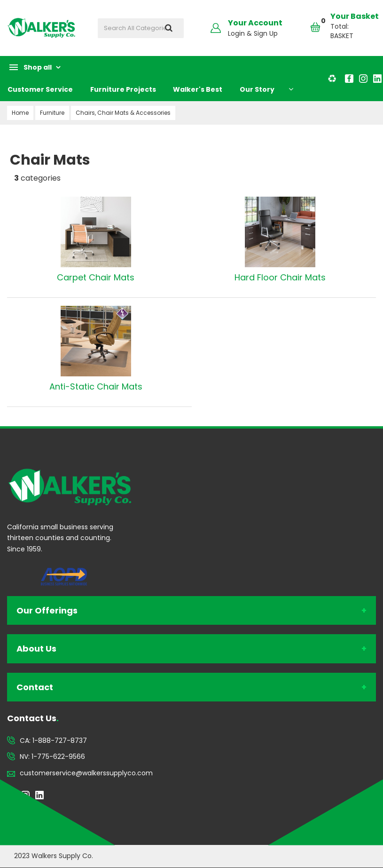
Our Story (257, 89)
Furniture (52, 113)
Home (20, 113)
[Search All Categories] (141, 28)
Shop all (38, 67)
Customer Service (40, 89)
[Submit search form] (168, 28)
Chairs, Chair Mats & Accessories (123, 113)
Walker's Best (198, 89)
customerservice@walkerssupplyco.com (86, 773)
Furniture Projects (123, 89)
